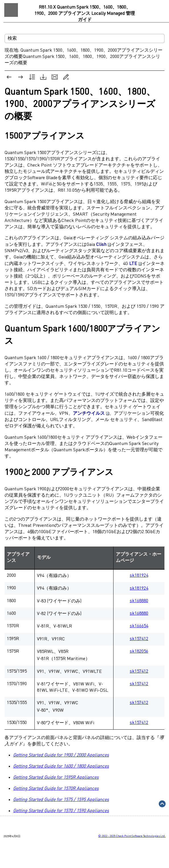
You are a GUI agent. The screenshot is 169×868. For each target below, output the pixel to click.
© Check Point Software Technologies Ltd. (132, 836)
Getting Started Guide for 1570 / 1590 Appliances (61, 811)
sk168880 (139, 601)
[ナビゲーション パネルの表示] (11, 10)
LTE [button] (135, 264)
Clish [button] (104, 245)
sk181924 (139, 576)
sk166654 (139, 626)
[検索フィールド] (84, 39)
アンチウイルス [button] (91, 414)
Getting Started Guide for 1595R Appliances (56, 778)
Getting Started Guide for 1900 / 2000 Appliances (61, 755)
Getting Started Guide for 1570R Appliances (56, 789)
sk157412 (139, 639)
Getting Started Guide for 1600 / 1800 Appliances (61, 766)
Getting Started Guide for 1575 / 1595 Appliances (61, 800)
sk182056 (139, 651)
